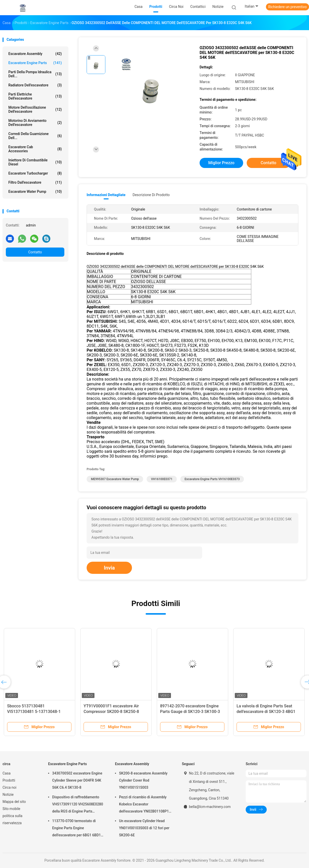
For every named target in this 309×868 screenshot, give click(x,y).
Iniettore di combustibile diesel (35, 162)
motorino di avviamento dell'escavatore (35, 123)
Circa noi (9, 787)
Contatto (35, 252)
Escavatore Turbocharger (35, 173)
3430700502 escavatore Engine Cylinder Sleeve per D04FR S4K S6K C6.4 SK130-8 (77, 780)
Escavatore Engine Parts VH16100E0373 (212, 479)
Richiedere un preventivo (287, 7)
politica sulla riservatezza (12, 819)
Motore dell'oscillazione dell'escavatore (35, 109)
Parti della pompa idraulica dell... (35, 74)
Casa (7, 773)
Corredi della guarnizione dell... (35, 136)
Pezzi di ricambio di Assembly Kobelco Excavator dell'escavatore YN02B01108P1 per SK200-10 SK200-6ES (144, 805)
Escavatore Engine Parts (35, 63)
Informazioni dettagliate (106, 195)
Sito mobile (11, 809)
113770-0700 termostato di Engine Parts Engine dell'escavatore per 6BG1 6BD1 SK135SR (76, 829)
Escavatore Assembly (35, 54)
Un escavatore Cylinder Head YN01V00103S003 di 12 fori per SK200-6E (144, 828)
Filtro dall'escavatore (35, 182)
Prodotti (9, 780)
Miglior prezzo (221, 163)
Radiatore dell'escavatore (35, 85)
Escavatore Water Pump (35, 192)
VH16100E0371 (162, 479)
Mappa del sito (14, 802)
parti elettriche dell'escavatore (35, 96)
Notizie (8, 795)
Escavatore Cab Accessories (35, 149)
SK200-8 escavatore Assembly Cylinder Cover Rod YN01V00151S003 (143, 780)
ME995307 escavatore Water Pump (115, 479)
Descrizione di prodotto (151, 195)
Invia (109, 568)
